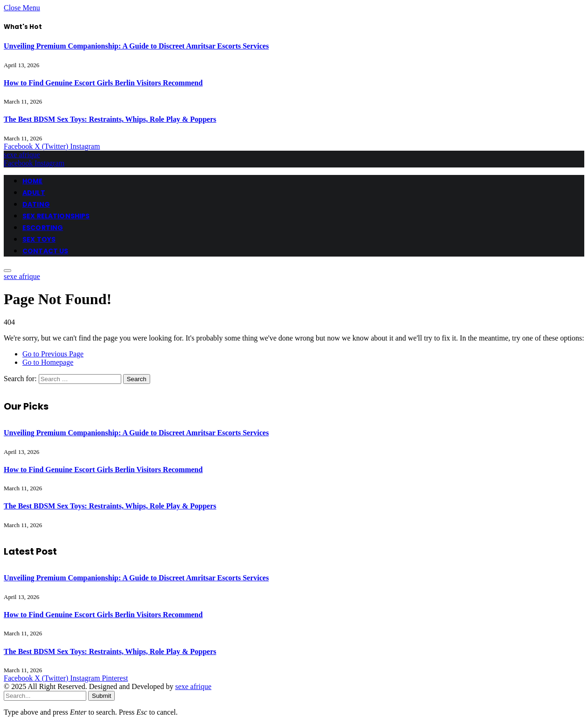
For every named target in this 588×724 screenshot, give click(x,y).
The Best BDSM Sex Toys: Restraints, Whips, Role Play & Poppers (110, 119)
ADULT (34, 193)
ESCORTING (43, 228)
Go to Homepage (48, 362)
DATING (36, 204)
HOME (33, 181)
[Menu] (7, 271)
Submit (101, 696)
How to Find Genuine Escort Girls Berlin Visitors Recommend (103, 83)
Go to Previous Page (53, 354)
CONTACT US (45, 251)
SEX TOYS (39, 239)
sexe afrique (194, 686)
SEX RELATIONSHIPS (56, 216)
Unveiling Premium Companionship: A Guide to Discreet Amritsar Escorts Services (136, 46)
